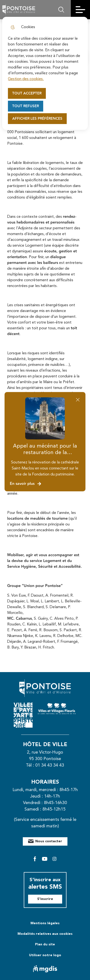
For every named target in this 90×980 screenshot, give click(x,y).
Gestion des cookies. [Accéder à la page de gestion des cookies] (26, 79)
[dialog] (45, 73)
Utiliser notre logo (45, 955)
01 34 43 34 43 (50, 765)
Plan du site (45, 944)
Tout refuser (26, 106)
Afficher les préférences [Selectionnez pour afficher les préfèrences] (37, 119)
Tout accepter (27, 93)
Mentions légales (45, 923)
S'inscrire (45, 899)
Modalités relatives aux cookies (45, 934)
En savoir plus (26, 484)
